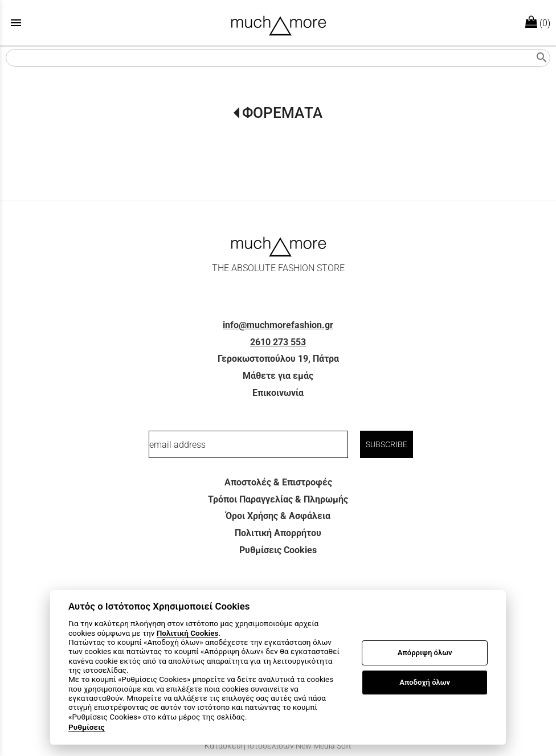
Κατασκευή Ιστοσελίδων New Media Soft (278, 746)
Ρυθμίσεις (87, 727)
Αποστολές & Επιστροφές (278, 482)
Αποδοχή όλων (425, 682)
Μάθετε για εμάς (278, 376)
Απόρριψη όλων (425, 653)
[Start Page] (278, 23)
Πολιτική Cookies (188, 633)
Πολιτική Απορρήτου (278, 533)
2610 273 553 (278, 342)
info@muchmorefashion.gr (278, 325)
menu (16, 23)
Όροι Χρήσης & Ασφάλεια (278, 516)
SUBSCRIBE (387, 444)
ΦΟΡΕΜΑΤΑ (282, 113)
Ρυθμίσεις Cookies (278, 550)
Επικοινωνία (278, 393)
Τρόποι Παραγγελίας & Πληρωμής (278, 499)
